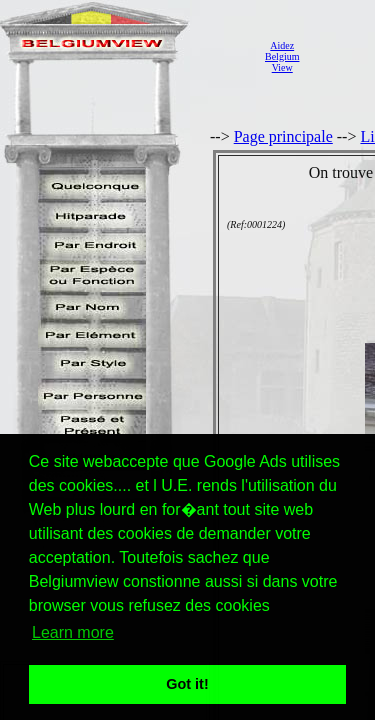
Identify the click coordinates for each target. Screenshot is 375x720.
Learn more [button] (73, 632)
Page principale (283, 136)
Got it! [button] (187, 684)
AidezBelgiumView (282, 56)
